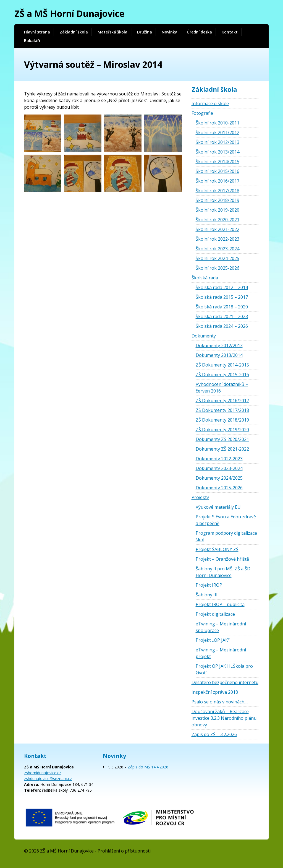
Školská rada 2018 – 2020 (222, 307)
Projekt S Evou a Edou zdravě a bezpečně (226, 520)
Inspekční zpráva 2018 (215, 692)
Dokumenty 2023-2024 (219, 468)
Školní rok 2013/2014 (218, 152)
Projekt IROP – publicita (220, 604)
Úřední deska (199, 32)
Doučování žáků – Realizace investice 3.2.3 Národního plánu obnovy (224, 718)
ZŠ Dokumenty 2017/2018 (222, 410)
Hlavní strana (37, 32)
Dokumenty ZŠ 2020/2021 (222, 439)
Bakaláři (32, 41)
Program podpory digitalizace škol (226, 536)
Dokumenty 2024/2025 (219, 478)
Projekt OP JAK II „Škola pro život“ (224, 669)
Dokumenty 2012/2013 (219, 345)
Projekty (200, 497)
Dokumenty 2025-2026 (219, 488)
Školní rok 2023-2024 (218, 249)
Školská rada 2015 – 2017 (222, 297)
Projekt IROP (209, 585)
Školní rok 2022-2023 (218, 239)
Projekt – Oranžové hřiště (222, 559)
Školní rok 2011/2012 (218, 132)
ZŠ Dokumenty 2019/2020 (222, 430)
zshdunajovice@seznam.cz (48, 779)
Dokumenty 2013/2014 (219, 355)
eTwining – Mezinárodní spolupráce (221, 627)
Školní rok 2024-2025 (218, 258)
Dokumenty (204, 336)
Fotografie (202, 113)
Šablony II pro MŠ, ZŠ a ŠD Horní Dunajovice (223, 572)
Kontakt (230, 32)
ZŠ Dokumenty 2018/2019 (222, 420)
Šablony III (207, 595)
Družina (145, 32)
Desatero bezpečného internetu (225, 682)
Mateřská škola (112, 32)
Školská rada (205, 278)
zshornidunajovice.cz (43, 773)
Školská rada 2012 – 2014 (222, 287)
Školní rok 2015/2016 (218, 171)
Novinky (169, 32)
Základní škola (74, 32)
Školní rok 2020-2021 (218, 220)
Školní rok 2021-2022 (218, 229)
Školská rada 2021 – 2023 (222, 316)
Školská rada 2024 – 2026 (222, 326)
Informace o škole (210, 103)
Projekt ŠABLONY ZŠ (217, 549)
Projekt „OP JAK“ (213, 640)
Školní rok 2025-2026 (218, 268)
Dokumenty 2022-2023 (219, 459)
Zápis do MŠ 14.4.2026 (148, 767)
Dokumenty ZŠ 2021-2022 (222, 449)
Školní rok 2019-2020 (218, 210)
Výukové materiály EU (218, 507)
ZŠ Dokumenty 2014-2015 (222, 365)
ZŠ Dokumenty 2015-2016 (222, 375)
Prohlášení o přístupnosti (124, 851)
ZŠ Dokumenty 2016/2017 (222, 401)
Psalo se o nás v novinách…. (220, 702)
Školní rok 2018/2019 (218, 200)
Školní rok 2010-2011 (218, 123)
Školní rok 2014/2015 (218, 162)
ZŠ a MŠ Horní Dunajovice (69, 13)
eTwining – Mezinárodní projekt (221, 653)
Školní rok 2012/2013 (218, 142)
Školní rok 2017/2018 (218, 191)
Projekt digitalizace (215, 614)
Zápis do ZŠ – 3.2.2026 (214, 734)
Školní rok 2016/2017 (218, 181)
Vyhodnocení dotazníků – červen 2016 (222, 388)
